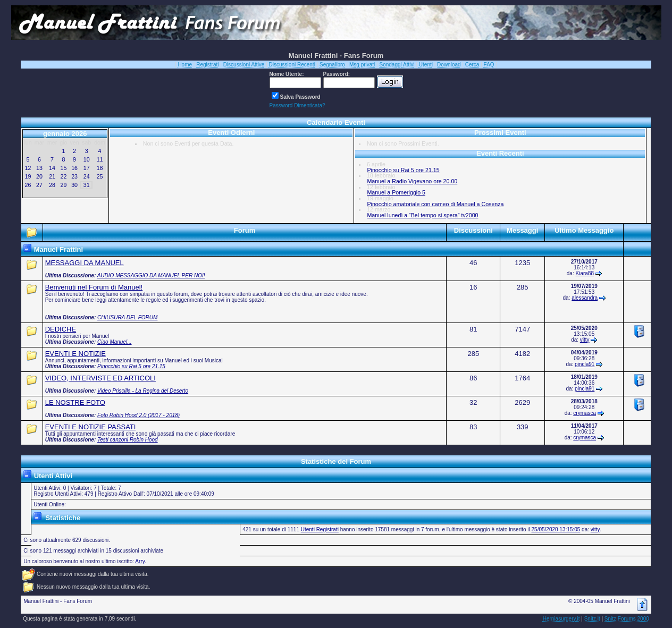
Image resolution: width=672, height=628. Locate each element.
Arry (140, 561)
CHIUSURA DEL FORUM (127, 317)
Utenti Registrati (320, 529)
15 (64, 168)
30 (74, 185)
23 (74, 176)
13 (39, 168)
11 (100, 159)
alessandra (585, 298)
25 (100, 176)
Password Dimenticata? (297, 105)
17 (87, 168)
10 (87, 159)
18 (100, 168)
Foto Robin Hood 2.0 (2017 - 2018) (138, 415)
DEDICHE (61, 329)
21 (52, 176)
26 (28, 185)
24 (87, 176)
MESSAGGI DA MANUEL (85, 263)
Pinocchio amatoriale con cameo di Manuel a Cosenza (435, 204)
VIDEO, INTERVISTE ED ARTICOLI (100, 378)
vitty (585, 340)
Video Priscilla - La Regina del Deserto (143, 391)
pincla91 (585, 364)
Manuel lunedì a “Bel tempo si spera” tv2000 (422, 215)
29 (64, 185)
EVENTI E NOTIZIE (75, 354)
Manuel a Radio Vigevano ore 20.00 (412, 181)
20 (39, 176)
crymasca (585, 413)
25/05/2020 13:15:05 (556, 529)
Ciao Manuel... (114, 342)
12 (28, 168)
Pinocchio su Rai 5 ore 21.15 (403, 170)
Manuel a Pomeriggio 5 (396, 192)
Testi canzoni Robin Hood (128, 440)
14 (52, 168)
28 (52, 185)
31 (87, 185)
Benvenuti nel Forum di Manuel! (94, 287)
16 (74, 168)
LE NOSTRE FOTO (75, 402)
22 (64, 176)
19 (28, 176)
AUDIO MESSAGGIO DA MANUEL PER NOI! (151, 275)
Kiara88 (584, 273)
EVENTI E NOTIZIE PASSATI (91, 427)
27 (39, 185)
